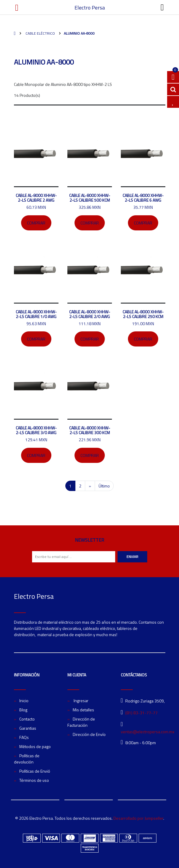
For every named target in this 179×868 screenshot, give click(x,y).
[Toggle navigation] (162, 7)
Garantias (28, 728)
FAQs (24, 737)
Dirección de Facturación (81, 722)
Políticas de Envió (35, 771)
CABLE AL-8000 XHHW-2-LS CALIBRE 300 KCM (90, 430)
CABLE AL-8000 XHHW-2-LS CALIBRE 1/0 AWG (36, 314)
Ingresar (81, 701)
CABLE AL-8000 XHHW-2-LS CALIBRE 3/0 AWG (36, 430)
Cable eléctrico (40, 33)
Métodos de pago (35, 746)
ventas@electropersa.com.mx (148, 732)
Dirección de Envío (89, 734)
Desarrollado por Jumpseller (138, 818)
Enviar (132, 557)
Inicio (24, 701)
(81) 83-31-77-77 (141, 713)
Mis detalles (83, 710)
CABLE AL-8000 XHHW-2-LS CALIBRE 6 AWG (143, 198)
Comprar (36, 223)
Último (104, 486)
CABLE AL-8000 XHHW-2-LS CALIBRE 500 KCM (90, 198)
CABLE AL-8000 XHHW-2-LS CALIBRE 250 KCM (143, 314)
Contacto (27, 719)
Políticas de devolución (27, 759)
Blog (23, 710)
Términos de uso (34, 780)
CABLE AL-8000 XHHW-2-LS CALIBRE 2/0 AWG (90, 314)
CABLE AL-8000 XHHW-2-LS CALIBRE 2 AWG (36, 198)
